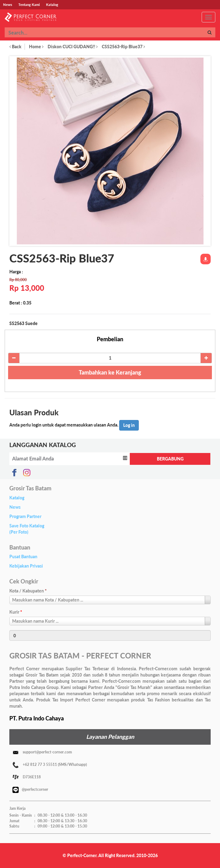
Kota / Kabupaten (28, 591)
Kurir (16, 612)
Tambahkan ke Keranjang (110, 372)
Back (15, 47)
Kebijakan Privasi (26, 566)
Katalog (17, 498)
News (15, 507)
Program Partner (25, 516)
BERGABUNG (170, 459)
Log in (129, 425)
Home (36, 47)
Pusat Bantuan (23, 557)
